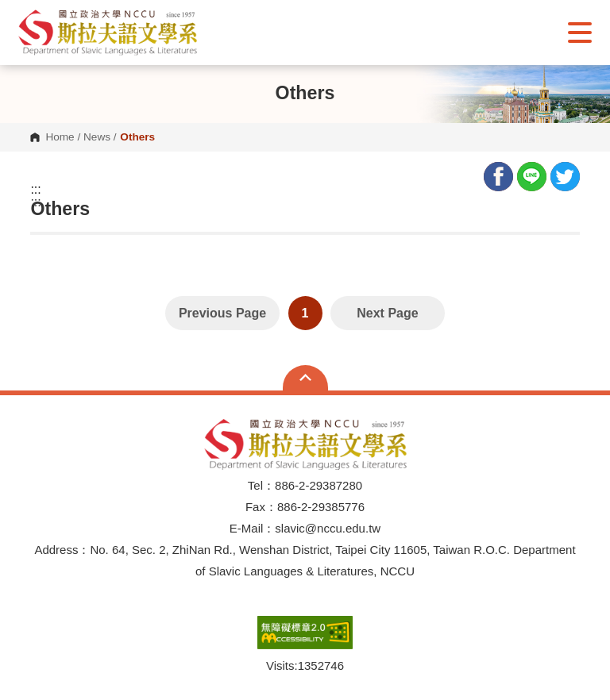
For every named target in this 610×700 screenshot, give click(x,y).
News (97, 137)
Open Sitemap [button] (305, 378)
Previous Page (222, 313)
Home (60, 137)
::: (35, 190)
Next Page (387, 313)
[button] (108, 32)
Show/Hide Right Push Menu (580, 33)
